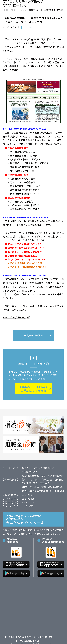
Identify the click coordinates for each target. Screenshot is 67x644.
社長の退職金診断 (53, 543)
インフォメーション (18, 12)
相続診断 (18, 543)
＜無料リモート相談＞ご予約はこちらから (33, 391)
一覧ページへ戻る (38, 338)
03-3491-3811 (29, 497)
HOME (5, 12)
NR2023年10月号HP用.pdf (16, 320)
